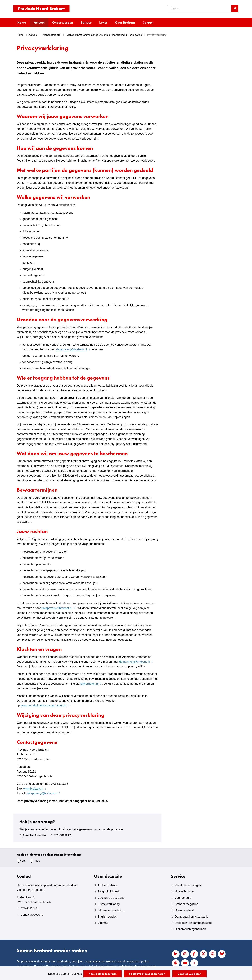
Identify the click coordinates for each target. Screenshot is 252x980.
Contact (148, 22)
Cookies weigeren (189, 974)
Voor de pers (183, 898)
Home (22, 22)
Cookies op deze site (111, 898)
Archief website (107, 885)
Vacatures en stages (188, 885)
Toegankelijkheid (108, 892)
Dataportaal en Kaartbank (191, 917)
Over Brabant (125, 22)
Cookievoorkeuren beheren (147, 974)
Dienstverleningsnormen (190, 929)
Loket (103, 22)
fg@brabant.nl (91, 684)
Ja (23, 861)
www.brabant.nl (35, 789)
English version (107, 917)
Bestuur (86, 22)
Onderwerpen (63, 22)
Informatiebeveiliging (111, 910)
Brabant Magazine (186, 904)
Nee (37, 861)
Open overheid (184, 910)
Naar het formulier (35, 835)
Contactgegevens (32, 915)
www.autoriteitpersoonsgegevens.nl (45, 706)
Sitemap (103, 923)
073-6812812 (62, 835)
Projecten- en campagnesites (193, 923)
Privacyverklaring (109, 904)
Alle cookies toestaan (103, 974)
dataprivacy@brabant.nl (73, 349)
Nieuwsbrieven (184, 892)
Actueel (39, 22)
